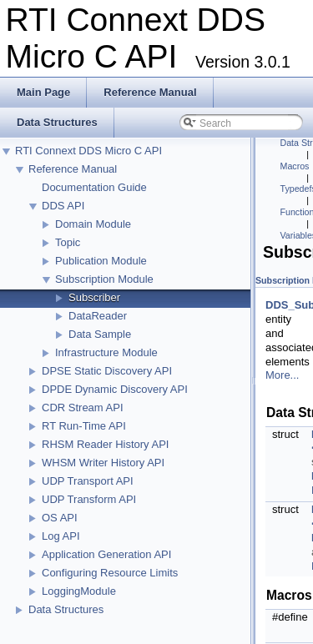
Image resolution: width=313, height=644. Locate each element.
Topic (68, 242)
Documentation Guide (94, 187)
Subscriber (94, 297)
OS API (60, 518)
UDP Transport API (88, 481)
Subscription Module (104, 279)
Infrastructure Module (106, 352)
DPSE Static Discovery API (107, 371)
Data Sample (100, 334)
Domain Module (93, 224)
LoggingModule (79, 591)
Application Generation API (106, 554)
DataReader (98, 316)
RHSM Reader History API (105, 444)
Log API (61, 536)
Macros (295, 166)
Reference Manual (73, 169)
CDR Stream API (83, 408)
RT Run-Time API (84, 426)
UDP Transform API (89, 499)
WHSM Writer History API (103, 463)
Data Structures (66, 609)
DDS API (63, 206)
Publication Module (101, 261)
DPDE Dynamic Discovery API (115, 389)
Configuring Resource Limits (110, 573)
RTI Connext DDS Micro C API (88, 151)
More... (282, 375)
